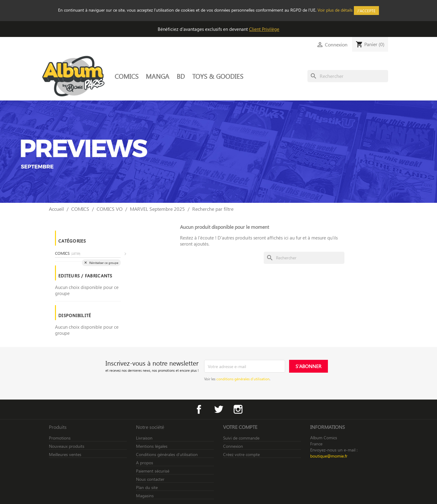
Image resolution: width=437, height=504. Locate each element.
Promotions (60, 438)
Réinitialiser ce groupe (103, 263)
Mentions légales (152, 446)
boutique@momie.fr (329, 456)
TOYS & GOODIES (218, 76)
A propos (145, 463)
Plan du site (147, 487)
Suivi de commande (241, 438)
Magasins (145, 496)
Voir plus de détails (335, 10)
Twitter (218, 409)
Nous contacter (150, 479)
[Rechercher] (348, 76)
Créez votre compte (241, 454)
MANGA (158, 76)
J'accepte (366, 11)
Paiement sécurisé (153, 471)
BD (181, 76)
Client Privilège (264, 29)
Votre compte (240, 427)
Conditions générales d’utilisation (167, 454)
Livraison (144, 438)
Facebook (199, 409)
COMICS (127, 76)
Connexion (233, 446)
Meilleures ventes (65, 454)
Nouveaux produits (67, 446)
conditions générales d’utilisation (243, 379)
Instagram (238, 409)
